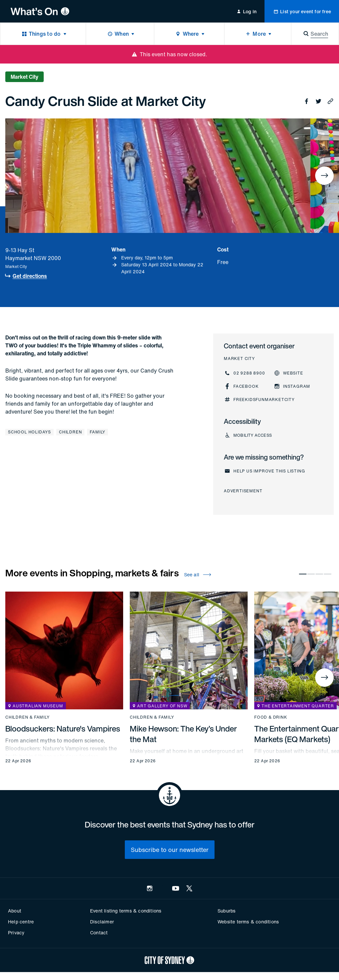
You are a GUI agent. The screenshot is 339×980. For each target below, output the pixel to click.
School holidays (29, 432)
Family (97, 432)
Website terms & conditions (248, 922)
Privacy (16, 933)
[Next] (324, 176)
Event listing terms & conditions (126, 911)
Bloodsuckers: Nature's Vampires (63, 729)
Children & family (27, 717)
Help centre (21, 922)
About (15, 911)
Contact (99, 933)
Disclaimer (102, 922)
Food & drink (271, 717)
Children (70, 432)
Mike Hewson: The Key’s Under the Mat (183, 734)
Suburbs (226, 911)
